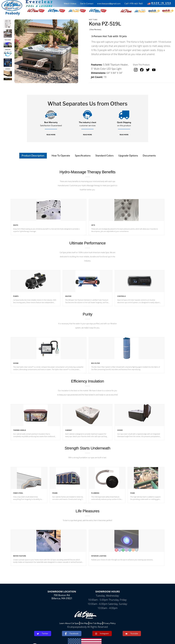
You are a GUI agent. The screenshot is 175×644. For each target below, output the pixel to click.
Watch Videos (70, 4)
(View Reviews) (95, 29)
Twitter (43, 633)
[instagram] (136, 70)
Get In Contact (87, 4)
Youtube (132, 633)
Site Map (84, 623)
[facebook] (142, 70)
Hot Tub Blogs (96, 623)
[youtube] (154, 70)
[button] (126, 11)
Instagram (102, 634)
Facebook (72, 634)
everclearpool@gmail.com (109, 4)
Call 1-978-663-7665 (134, 4)
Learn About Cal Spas (69, 623)
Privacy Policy (109, 623)
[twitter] (148, 70)
